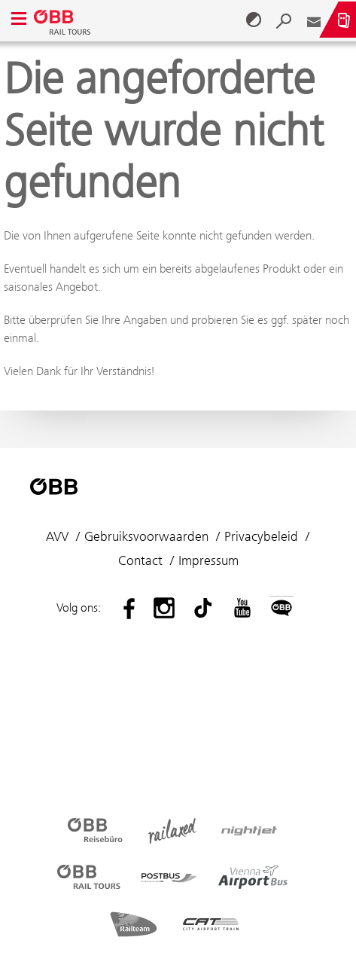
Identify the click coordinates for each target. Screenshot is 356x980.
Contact (140, 560)
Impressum (208, 560)
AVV (57, 536)
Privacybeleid (261, 536)
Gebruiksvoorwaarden (146, 536)
